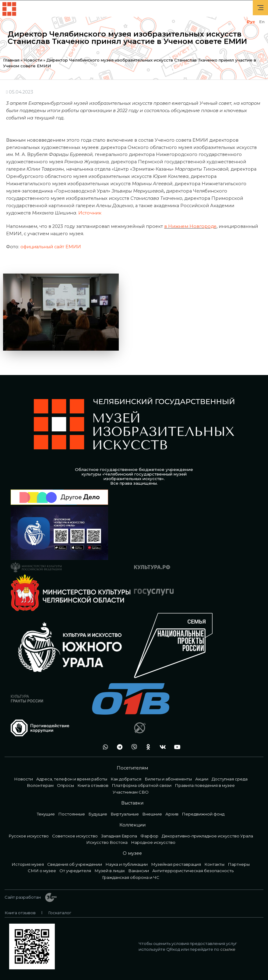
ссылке (228, 949)
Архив (172, 814)
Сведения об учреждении (75, 864)
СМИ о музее (42, 871)
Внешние (152, 814)
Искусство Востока (107, 842)
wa (104, 747)
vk (161, 747)
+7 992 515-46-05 (90, 747)
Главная (11, 60)
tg (118, 747)
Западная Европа (119, 836)
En (262, 22)
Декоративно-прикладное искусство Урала (207, 836)
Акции (202, 779)
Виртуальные (125, 814)
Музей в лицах (110, 871)
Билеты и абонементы (168, 779)
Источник (90, 213)
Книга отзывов (93, 785)
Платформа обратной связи (142, 785)
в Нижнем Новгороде (190, 226)
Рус (251, 22)
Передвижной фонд (203, 814)
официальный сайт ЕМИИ (51, 247)
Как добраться (126, 779)
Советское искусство (75, 836)
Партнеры (239, 864)
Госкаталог (60, 913)
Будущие (98, 814)
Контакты (214, 864)
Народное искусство (153, 842)
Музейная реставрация (176, 864)
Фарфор (149, 836)
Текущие (46, 814)
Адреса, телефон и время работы (72, 779)
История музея (28, 864)
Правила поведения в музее (205, 785)
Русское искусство (29, 836)
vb (132, 747)
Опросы (65, 785)
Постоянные (72, 814)
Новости (33, 60)
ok (147, 747)
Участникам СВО (131, 792)
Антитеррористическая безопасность (193, 871)
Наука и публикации (127, 864)
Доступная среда (230, 779)
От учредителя (75, 871)
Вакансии (139, 871)
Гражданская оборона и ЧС (131, 877)
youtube (175, 747)
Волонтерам (40, 785)
